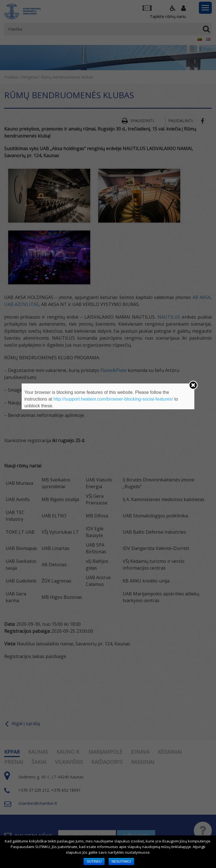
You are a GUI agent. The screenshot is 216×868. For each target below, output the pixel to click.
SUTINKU (94, 862)
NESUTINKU (121, 862)
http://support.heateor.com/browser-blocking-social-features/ (113, 399)
